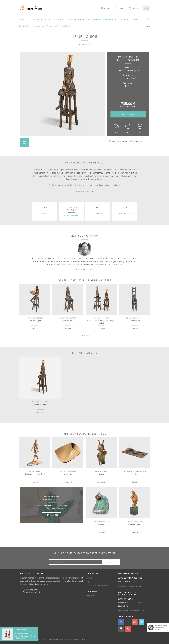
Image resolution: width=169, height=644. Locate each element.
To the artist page (84, 269)
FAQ (87, 582)
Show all (84, 336)
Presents (37, 19)
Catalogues (110, 19)
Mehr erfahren (51, 515)
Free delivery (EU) (116, 129)
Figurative (98, 213)
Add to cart (128, 115)
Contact (89, 578)
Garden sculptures (79, 19)
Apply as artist (91, 596)
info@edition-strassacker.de (131, 586)
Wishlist (106, 8)
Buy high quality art (25, 26)
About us (124, 19)
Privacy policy (42, 639)
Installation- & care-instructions (97, 586)
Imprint (77, 639)
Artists (96, 19)
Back (147, 26)
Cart (120, 8)
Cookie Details (52, 639)
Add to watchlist (118, 141)
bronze (45, 213)
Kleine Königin (66, 26)
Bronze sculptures (55, 19)
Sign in (133, 8)
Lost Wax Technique (71, 216)
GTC (72, 639)
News (135, 19)
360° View (25, 143)
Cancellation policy (64, 639)
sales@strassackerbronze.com (132, 611)
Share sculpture (138, 141)
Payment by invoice (140, 129)
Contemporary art (124, 213)
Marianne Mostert (53, 26)
